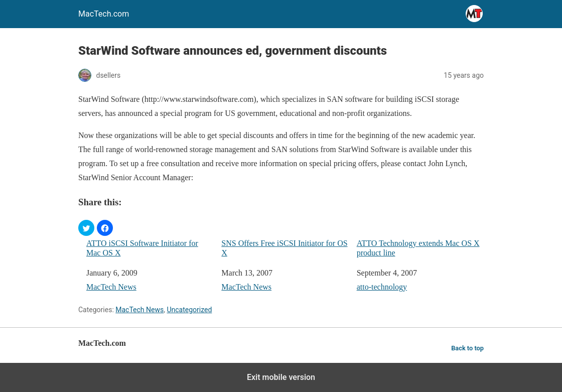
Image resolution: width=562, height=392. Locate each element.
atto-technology (382, 287)
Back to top (467, 348)
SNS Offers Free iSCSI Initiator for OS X (284, 248)
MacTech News (111, 287)
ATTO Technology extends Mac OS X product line (418, 248)
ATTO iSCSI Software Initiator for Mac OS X (142, 248)
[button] (86, 228)
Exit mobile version (281, 377)
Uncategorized (189, 310)
